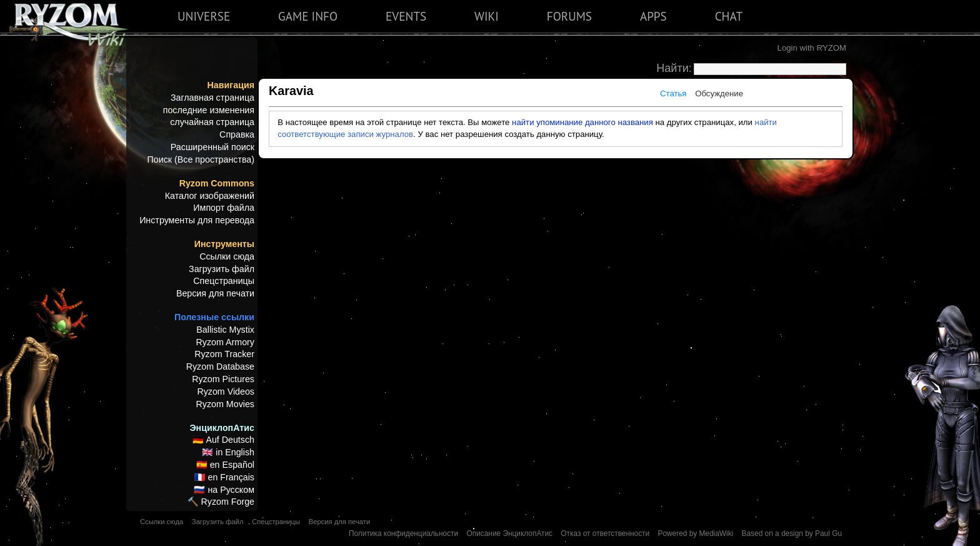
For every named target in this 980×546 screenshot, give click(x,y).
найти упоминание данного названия (582, 122)
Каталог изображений (210, 196)
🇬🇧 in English (228, 452)
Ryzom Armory (225, 342)
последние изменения (209, 110)
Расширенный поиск (212, 147)
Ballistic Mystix (225, 330)
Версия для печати (215, 293)
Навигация (231, 85)
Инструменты (224, 244)
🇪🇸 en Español (225, 465)
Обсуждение (719, 94)
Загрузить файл (222, 269)
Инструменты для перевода (197, 220)
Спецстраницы (224, 281)
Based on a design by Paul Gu (792, 533)
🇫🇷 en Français (224, 477)
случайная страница (212, 122)
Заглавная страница (212, 98)
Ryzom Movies (225, 404)
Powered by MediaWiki (695, 533)
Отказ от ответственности (605, 533)
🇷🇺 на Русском (224, 490)
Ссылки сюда (227, 256)
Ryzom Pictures (223, 379)
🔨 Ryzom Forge (221, 502)
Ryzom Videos (226, 392)
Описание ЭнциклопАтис (509, 533)
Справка (237, 134)
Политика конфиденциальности (403, 533)
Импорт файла (224, 208)
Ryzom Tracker (224, 354)
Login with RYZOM (812, 48)
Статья (673, 94)
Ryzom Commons (217, 183)
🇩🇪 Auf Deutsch (223, 440)
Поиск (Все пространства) (201, 159)
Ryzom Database (220, 367)
